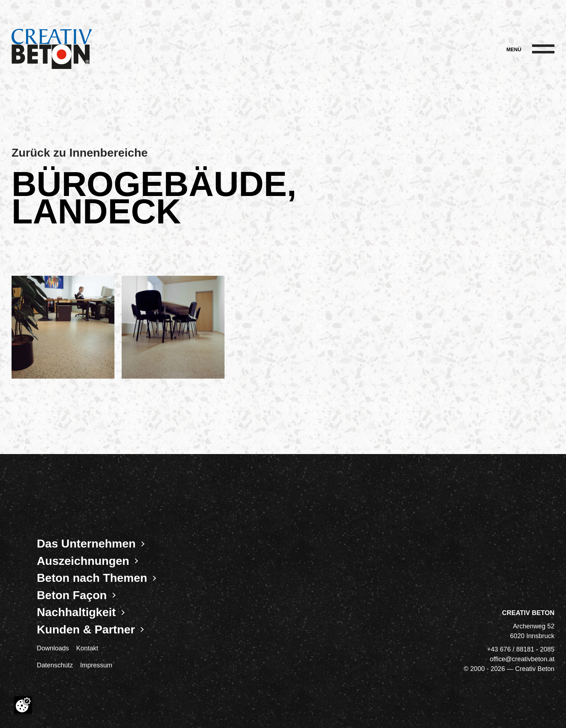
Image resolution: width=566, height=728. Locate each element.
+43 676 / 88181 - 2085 (521, 649)
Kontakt (87, 648)
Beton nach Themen (92, 578)
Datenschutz (55, 665)
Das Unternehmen (86, 544)
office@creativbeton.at (522, 659)
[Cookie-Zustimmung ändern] (23, 705)
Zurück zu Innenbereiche (80, 153)
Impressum (96, 665)
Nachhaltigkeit (76, 612)
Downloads (53, 648)
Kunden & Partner (86, 629)
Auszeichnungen (83, 561)
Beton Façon (72, 595)
